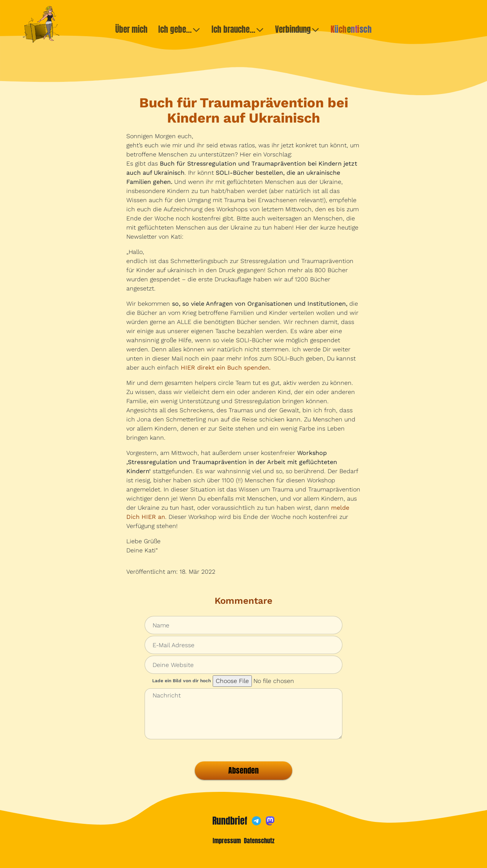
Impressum (227, 841)
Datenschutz (259, 841)
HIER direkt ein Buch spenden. (226, 368)
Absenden (243, 770)
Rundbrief (230, 821)
